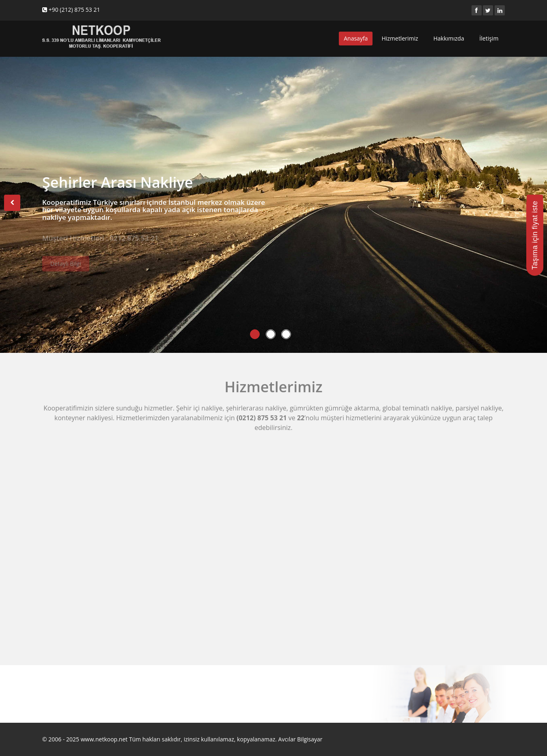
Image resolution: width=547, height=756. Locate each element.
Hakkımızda (449, 38)
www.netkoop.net (104, 739)
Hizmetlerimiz (401, 38)
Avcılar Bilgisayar (300, 739)
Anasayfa (356, 38)
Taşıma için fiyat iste (535, 235)
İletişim (490, 38)
